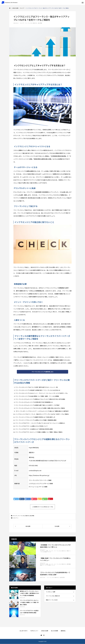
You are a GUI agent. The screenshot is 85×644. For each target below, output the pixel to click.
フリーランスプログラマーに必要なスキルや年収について (32, 426)
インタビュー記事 (44, 551)
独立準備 (40, 23)
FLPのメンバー (34, 631)
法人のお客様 (54, 631)
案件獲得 (69, 564)
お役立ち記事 (45, 631)
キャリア (22, 23)
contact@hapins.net (35, 471)
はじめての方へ (24, 631)
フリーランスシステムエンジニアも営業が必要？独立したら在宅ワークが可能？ (38, 405)
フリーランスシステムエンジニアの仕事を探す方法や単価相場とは (34, 402)
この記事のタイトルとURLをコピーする (43, 507)
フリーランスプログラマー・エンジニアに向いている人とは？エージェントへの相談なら (40, 423)
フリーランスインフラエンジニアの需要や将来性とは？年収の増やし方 (35, 417)
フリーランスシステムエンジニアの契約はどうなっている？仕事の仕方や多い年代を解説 (40, 399)
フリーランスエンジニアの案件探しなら (42, 372)
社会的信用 (62, 578)
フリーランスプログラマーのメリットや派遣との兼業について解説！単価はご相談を (39, 432)
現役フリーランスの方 (52, 600)
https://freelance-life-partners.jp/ (39, 475)
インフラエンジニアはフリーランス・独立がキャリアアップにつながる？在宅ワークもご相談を (42, 414)
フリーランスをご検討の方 (31, 23)
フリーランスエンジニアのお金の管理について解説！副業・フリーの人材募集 (37, 396)
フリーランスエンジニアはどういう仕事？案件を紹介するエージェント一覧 (36, 387)
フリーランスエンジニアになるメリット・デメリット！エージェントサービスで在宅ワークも (41, 393)
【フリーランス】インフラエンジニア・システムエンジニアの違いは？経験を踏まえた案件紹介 (42, 411)
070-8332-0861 (33, 466)
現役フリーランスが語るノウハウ (47, 565)
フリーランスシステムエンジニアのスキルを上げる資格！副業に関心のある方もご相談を (40, 408)
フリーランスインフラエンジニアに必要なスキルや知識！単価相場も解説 (36, 420)
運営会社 (63, 631)
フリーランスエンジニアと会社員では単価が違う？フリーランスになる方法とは (38, 390)
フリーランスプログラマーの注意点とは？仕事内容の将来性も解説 (34, 429)
